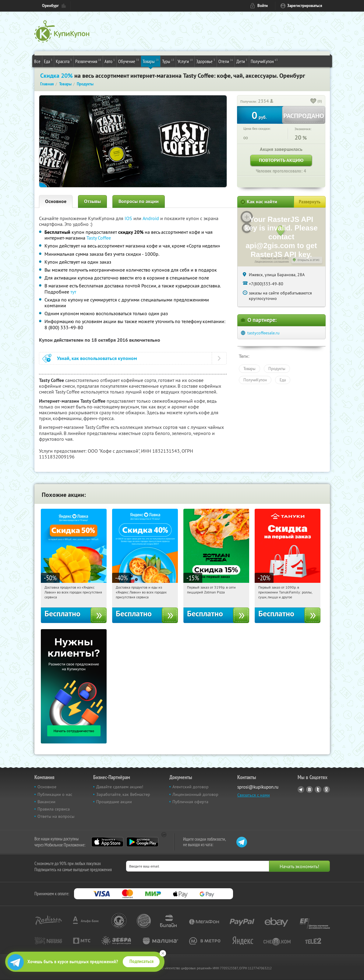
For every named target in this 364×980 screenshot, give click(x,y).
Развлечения (88, 61)
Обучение (129, 61)
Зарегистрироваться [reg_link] (305, 6)
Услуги (185, 61)
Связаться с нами (254, 795)
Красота (64, 61)
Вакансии (46, 802)
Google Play (142, 842)
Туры (168, 61)
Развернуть (310, 202)
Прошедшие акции (114, 802)
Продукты (277, 369)
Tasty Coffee (99, 238)
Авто (110, 61)
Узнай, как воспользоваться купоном (97, 358)
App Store (107, 842)
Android (151, 218)
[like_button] (313, 102)
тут (73, 292)
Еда (48, 61)
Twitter (318, 789)
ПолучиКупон (264, 61)
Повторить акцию (281, 160)
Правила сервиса (54, 809)
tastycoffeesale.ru (263, 333)
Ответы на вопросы (56, 816)
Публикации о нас (55, 794)
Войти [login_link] (263, 6)
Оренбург (50, 6)
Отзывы (92, 201)
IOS (129, 218)
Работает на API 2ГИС (275, 258)
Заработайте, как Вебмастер (123, 794)
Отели (226, 61)
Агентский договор (191, 787)
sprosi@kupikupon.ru (258, 787)
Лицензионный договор (195, 794)
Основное (56, 201)
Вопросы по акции (139, 201)
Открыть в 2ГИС (309, 260)
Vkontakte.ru (309, 789)
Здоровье (206, 61)
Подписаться (141, 961)
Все (37, 61)
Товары (151, 61)
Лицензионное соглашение (272, 262)
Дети (242, 61)
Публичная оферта (190, 802)
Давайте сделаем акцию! (120, 787)
